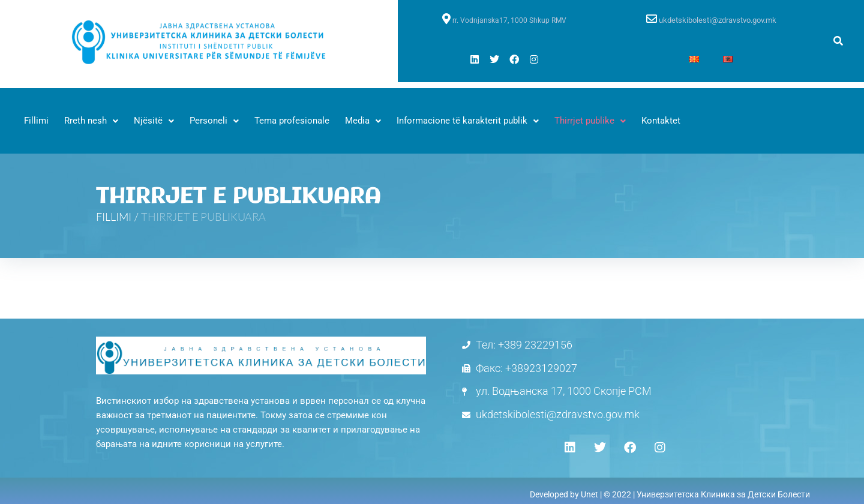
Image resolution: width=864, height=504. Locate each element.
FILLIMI (114, 217)
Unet (589, 494)
